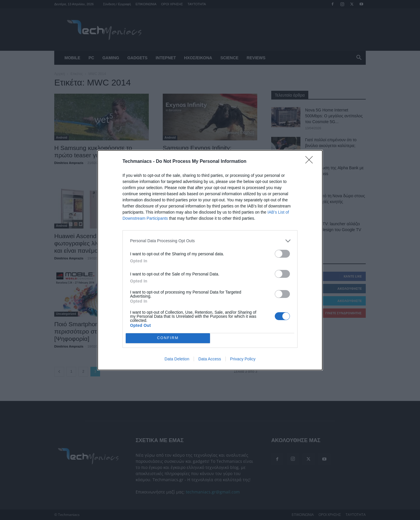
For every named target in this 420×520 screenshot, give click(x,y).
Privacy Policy (243, 359)
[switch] (282, 254)
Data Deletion (177, 359)
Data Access (210, 359)
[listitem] (210, 241)
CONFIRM (168, 338)
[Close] (311, 162)
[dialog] (210, 260)
